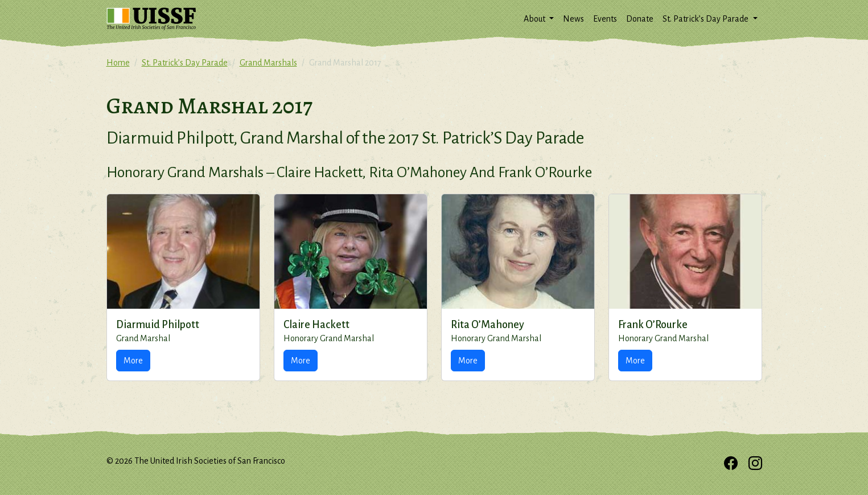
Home (118, 63)
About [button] (535, 19)
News (573, 19)
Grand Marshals (268, 63)
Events (605, 19)
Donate (640, 19)
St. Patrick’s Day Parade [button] (706, 19)
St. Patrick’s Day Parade (185, 63)
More (133, 361)
